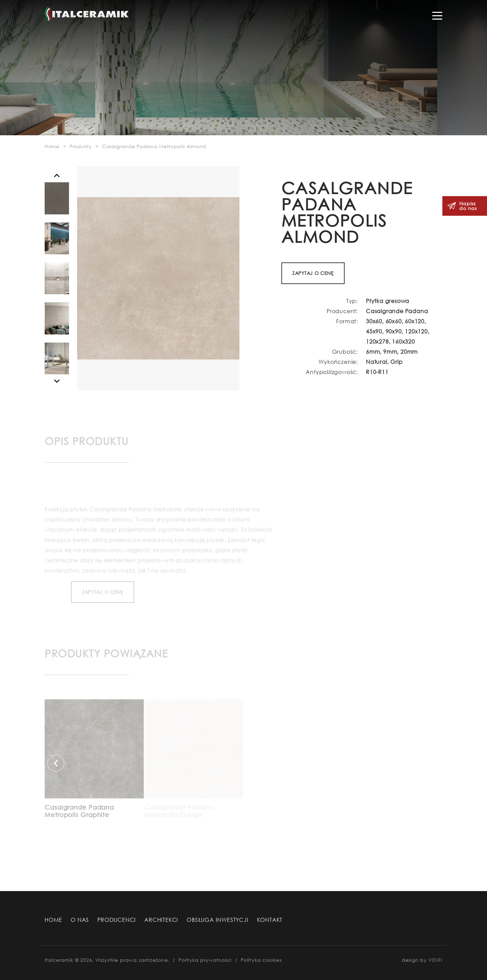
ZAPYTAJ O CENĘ (313, 273)
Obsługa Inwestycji (217, 920)
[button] (57, 176)
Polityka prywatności (205, 960)
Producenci (117, 920)
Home (53, 920)
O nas (80, 920)
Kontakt (270, 920)
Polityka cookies (261, 960)
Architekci (161, 920)
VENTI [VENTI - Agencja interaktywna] (435, 960)
